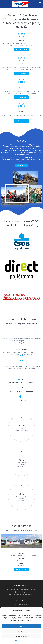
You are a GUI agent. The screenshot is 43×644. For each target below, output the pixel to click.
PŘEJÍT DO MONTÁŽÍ (21, 121)
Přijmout (21, 626)
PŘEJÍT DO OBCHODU (21, 49)
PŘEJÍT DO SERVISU (21, 73)
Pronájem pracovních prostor (20, 592)
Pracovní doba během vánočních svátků (20, 595)
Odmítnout (21, 631)
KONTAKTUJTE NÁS (21, 569)
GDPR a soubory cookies (21, 641)
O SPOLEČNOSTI (21, 166)
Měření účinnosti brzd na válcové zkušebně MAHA (20, 589)
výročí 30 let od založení (28, 158)
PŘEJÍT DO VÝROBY (21, 97)
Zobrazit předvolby (21, 636)
